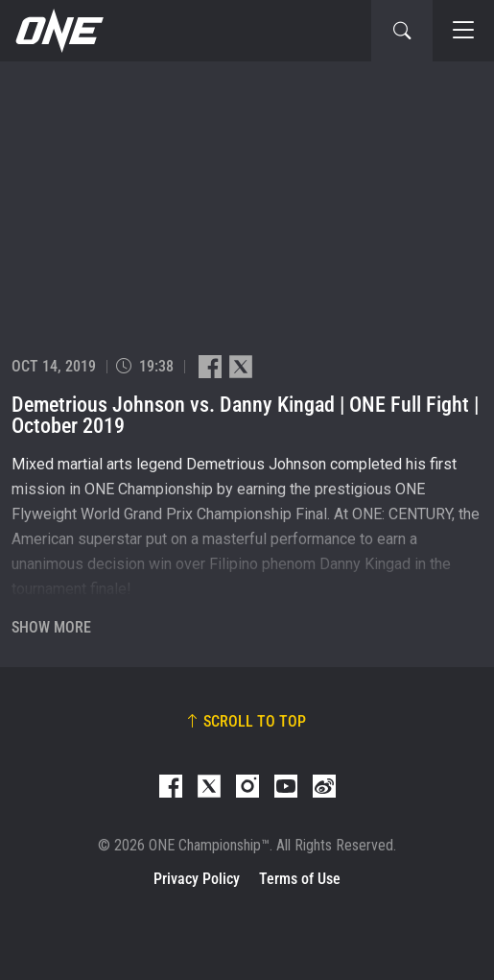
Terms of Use (300, 879)
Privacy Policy (197, 879)
